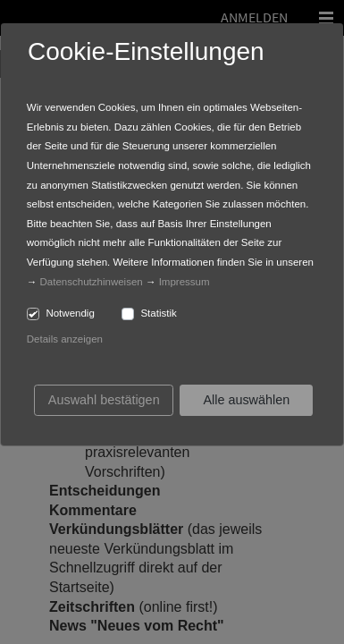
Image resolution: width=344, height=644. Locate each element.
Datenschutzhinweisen (92, 282)
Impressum (185, 282)
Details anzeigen (65, 339)
